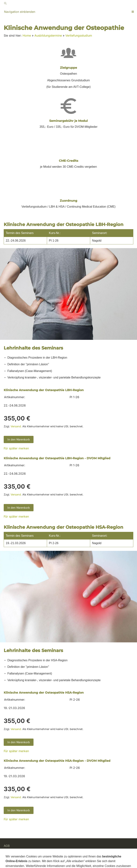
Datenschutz (12, 855)
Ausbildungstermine (48, 35)
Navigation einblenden (20, 12)
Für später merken (16, 448)
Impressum (11, 860)
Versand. (16, 426)
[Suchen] (68, 3)
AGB (7, 846)
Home (27, 35)
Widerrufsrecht (14, 850)
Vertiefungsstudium (79, 35)
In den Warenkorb (19, 439)
